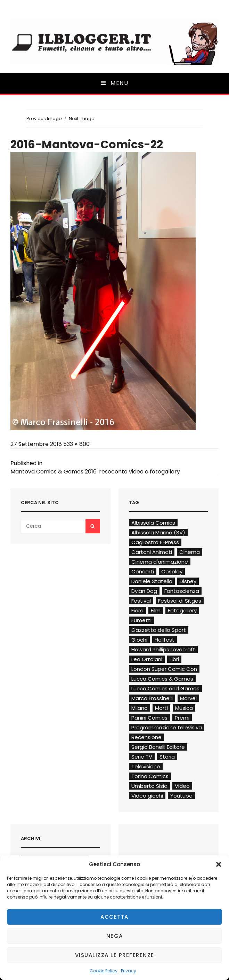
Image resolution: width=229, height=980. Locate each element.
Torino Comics (150, 776)
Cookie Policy (104, 971)
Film (156, 610)
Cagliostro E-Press (155, 542)
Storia (167, 757)
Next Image (82, 119)
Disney (188, 581)
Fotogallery (182, 610)
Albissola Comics (153, 523)
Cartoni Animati (152, 552)
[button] (219, 864)
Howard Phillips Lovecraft (163, 649)
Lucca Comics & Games (162, 679)
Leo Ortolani (147, 659)
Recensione (146, 737)
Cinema (190, 552)
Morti (161, 708)
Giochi (139, 640)
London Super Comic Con (164, 669)
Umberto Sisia (149, 786)
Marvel (188, 698)
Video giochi (147, 796)
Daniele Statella (152, 581)
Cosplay (172, 571)
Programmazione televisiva (167, 727)
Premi (182, 718)
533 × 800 (76, 444)
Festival (141, 601)
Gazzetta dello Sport (159, 630)
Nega (115, 936)
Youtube (181, 796)
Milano (140, 708)
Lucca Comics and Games (165, 688)
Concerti (143, 571)
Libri (174, 659)
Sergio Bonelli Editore (158, 747)
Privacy (129, 971)
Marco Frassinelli (152, 698)
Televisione (146, 766)
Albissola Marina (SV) (158, 532)
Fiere (137, 610)
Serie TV (142, 757)
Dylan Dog (144, 591)
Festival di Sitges (180, 601)
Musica (184, 708)
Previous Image (44, 119)
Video (182, 786)
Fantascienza (182, 591)
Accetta (114, 917)
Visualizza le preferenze (115, 955)
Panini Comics (149, 718)
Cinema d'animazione (160, 562)
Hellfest (165, 640)
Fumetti (141, 620)
